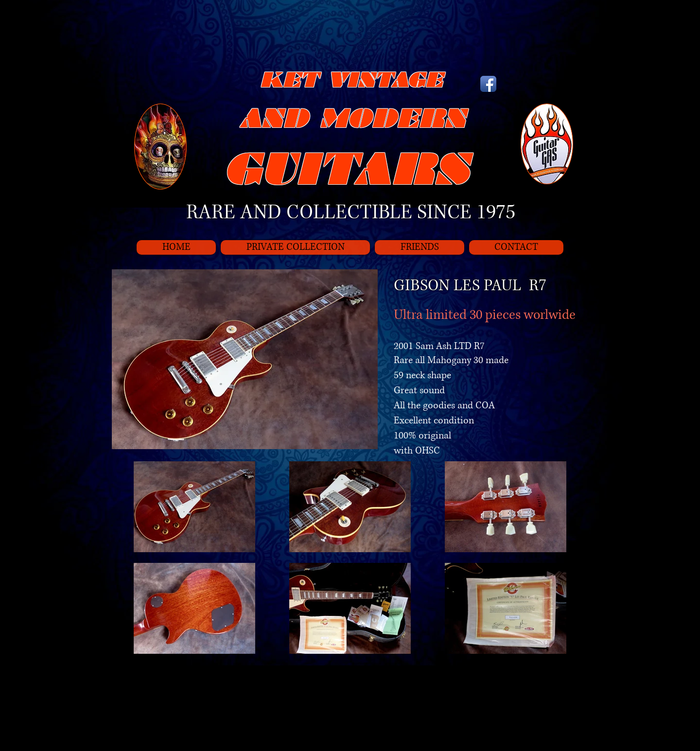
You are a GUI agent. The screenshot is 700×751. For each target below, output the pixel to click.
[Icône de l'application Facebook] (488, 84)
